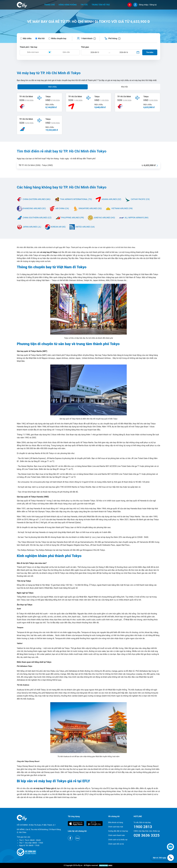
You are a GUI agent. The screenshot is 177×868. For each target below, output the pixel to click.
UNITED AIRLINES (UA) (82, 227)
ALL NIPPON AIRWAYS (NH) (134, 218)
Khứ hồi (125, 87)
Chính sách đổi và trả (116, 844)
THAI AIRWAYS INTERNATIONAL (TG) (73, 199)
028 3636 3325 (147, 835)
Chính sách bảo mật (116, 827)
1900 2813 (143, 827)
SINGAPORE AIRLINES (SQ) (87, 208)
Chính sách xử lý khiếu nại (118, 840)
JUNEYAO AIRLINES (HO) (101, 218)
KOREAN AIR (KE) (55, 227)
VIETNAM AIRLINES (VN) (119, 208)
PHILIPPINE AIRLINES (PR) (70, 218)
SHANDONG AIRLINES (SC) (31, 208)
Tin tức (84, 5)
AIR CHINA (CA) (59, 208)
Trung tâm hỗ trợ (101, 5)
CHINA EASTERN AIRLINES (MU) (34, 199)
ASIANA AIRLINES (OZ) (108, 199)
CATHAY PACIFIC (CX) (137, 199)
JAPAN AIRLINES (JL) (29, 227)
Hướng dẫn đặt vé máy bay (118, 831)
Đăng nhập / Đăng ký (148, 5)
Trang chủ (50, 5)
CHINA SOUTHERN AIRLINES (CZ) (34, 218)
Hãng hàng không (68, 5)
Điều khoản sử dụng (116, 822)
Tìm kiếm (150, 52)
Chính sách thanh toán (117, 835)
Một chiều (52, 87)
